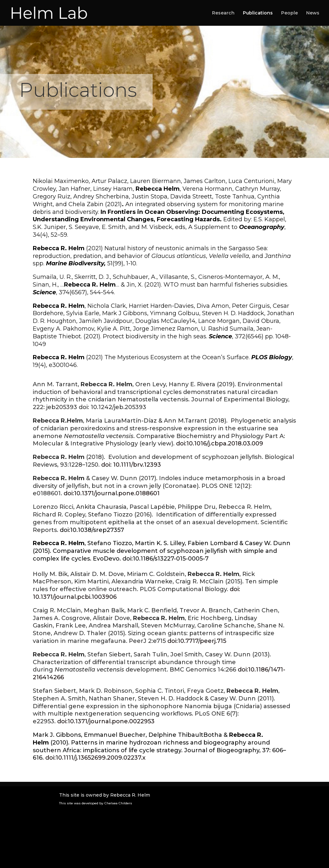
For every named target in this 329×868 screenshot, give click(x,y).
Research (223, 13)
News (313, 13)
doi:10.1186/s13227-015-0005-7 (165, 559)
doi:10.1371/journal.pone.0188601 (112, 493)
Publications (258, 13)
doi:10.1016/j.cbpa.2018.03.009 (220, 443)
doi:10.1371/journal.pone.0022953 (106, 721)
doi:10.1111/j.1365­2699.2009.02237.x (95, 758)
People (289, 13)
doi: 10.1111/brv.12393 (131, 465)
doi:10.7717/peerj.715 (197, 641)
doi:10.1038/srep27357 (92, 530)
